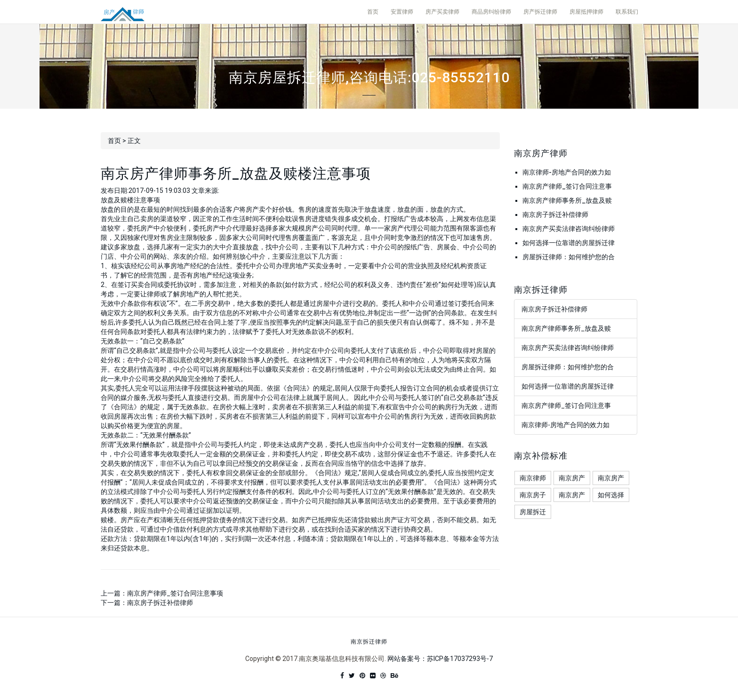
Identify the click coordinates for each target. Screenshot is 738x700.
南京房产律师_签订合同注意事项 (175, 593)
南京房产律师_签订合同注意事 (567, 186)
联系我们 (627, 12)
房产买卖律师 (442, 12)
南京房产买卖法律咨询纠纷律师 (569, 229)
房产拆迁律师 (540, 12)
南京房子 (533, 495)
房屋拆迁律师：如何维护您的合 (569, 257)
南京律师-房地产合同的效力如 (567, 172)
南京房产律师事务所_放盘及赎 (567, 200)
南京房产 (572, 478)
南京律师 (533, 478)
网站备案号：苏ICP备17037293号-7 (440, 659)
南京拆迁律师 (369, 642)
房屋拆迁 (533, 512)
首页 (373, 12)
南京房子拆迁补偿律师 (160, 603)
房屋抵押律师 (586, 12)
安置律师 (402, 12)
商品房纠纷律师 (491, 12)
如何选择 (611, 495)
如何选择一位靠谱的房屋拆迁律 (569, 243)
